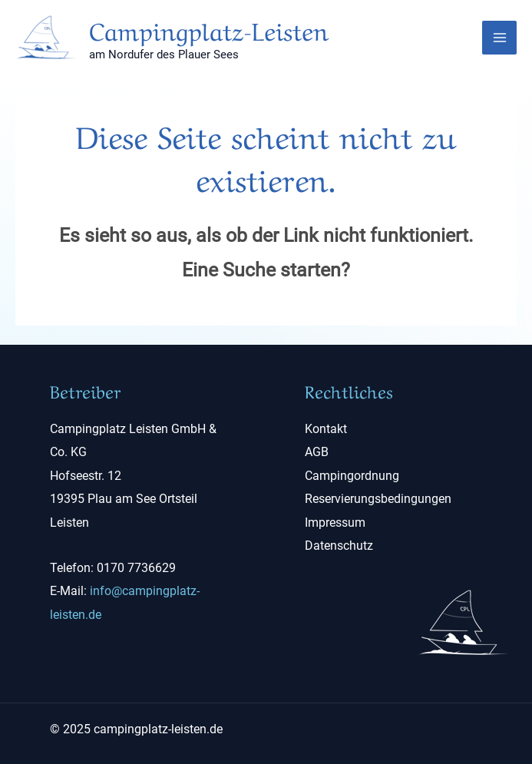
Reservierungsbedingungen (378, 499)
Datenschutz (339, 546)
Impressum (335, 523)
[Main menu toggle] (499, 38)
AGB (317, 452)
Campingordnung (352, 476)
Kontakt (326, 429)
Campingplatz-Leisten (209, 29)
